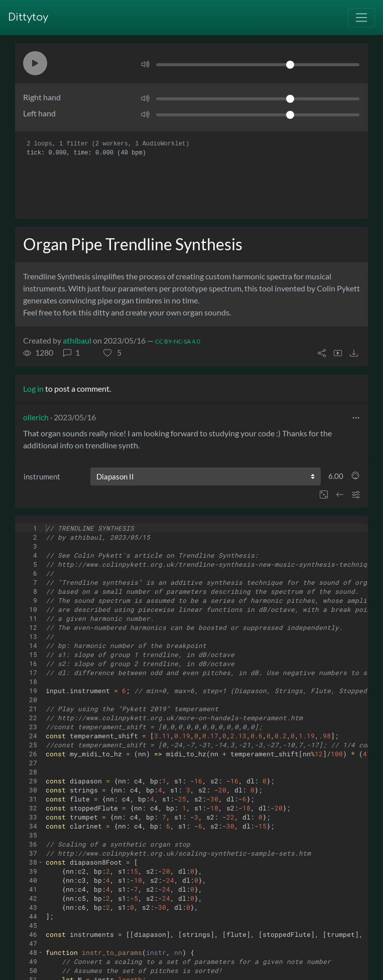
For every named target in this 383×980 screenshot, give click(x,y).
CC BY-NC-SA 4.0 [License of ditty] (178, 341)
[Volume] (258, 65)
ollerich (36, 417)
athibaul (77, 340)
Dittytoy (28, 17)
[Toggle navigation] (361, 18)
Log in (33, 388)
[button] (35, 63)
